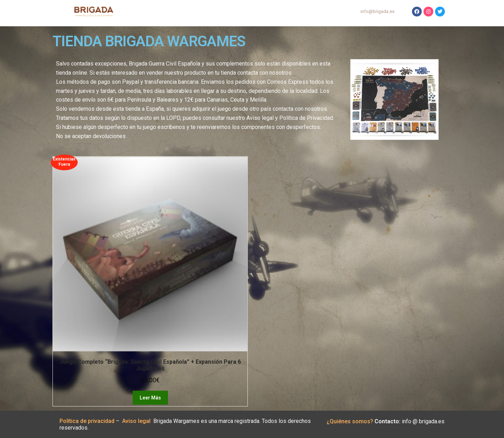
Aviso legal (138, 421)
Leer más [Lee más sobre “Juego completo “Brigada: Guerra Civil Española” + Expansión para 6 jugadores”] (150, 398)
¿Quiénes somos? (350, 421)
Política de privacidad (87, 421)
